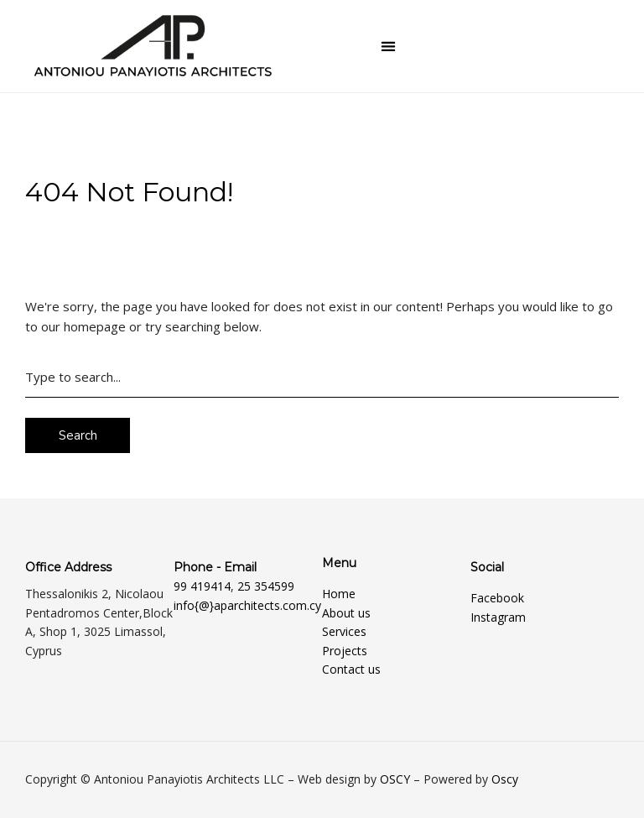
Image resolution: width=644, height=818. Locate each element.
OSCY (395, 779)
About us (346, 613)
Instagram (498, 617)
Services (344, 631)
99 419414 (202, 586)
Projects (345, 651)
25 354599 (266, 586)
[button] (388, 46)
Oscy (505, 779)
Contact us (351, 669)
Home (339, 594)
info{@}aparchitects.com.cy (247, 605)
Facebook (497, 598)
